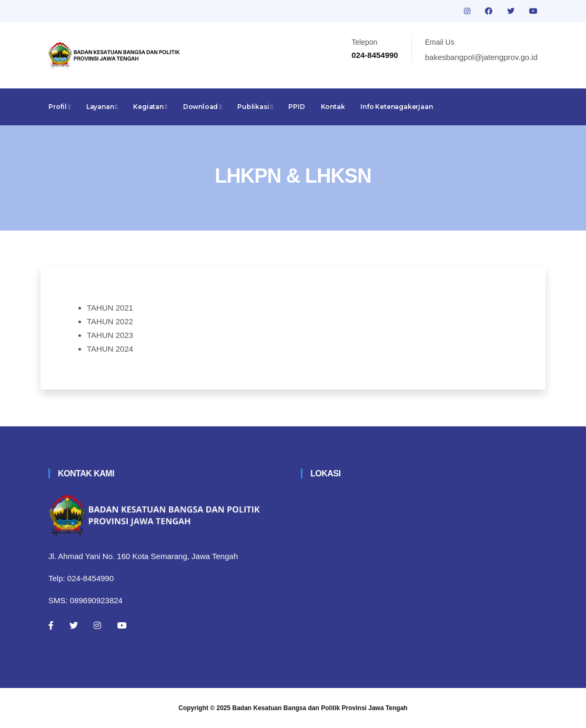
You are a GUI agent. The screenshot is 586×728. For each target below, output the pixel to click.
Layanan (102, 107)
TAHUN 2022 (110, 321)
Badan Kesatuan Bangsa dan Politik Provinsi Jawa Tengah (320, 708)
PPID (296, 107)
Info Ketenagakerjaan (396, 107)
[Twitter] (74, 625)
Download (202, 107)
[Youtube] (122, 625)
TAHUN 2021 (110, 308)
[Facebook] (51, 625)
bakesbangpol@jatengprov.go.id (481, 57)
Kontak (333, 107)
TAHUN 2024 (110, 349)
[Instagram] (97, 625)
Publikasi (255, 107)
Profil (59, 107)
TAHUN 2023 (110, 335)
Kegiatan (150, 107)
